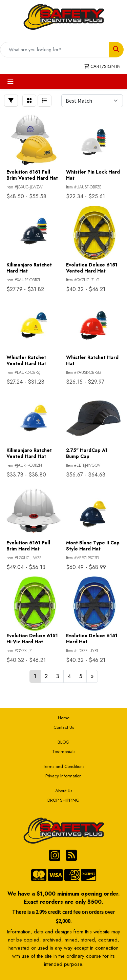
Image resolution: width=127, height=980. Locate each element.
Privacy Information (63, 776)
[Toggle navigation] (10, 82)
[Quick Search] (55, 50)
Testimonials (64, 752)
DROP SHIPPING (63, 800)
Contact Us (64, 727)
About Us (64, 791)
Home (64, 718)
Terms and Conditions (63, 766)
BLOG (63, 742)
